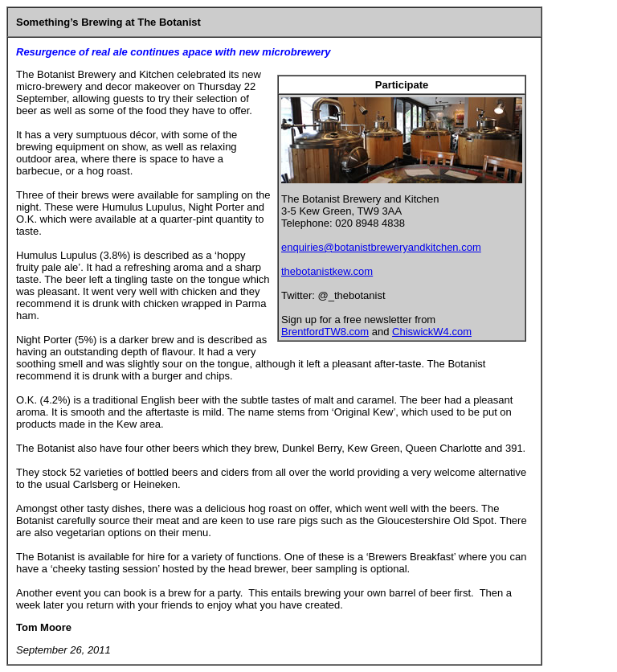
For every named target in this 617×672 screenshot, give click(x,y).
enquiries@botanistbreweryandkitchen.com (381, 247)
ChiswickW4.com (432, 332)
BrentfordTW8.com (325, 332)
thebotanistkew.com (327, 271)
